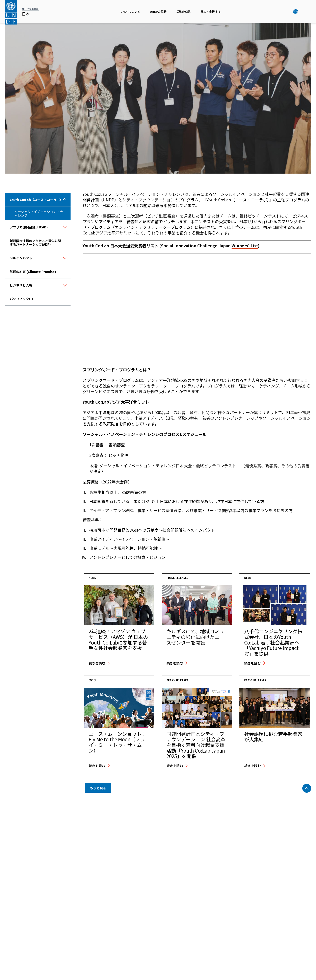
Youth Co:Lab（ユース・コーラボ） (36, 200)
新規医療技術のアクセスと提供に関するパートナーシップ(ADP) (35, 243)
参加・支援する (211, 11)
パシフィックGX (21, 299)
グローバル (296, 12)
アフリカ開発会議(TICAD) (29, 227)
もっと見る (98, 788)
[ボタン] (65, 227)
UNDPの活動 (158, 11)
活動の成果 (184, 11)
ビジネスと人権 (21, 285)
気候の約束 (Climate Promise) (33, 272)
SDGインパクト (21, 258)
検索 (304, 12)
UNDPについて (130, 11)
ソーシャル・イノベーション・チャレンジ (39, 213)
